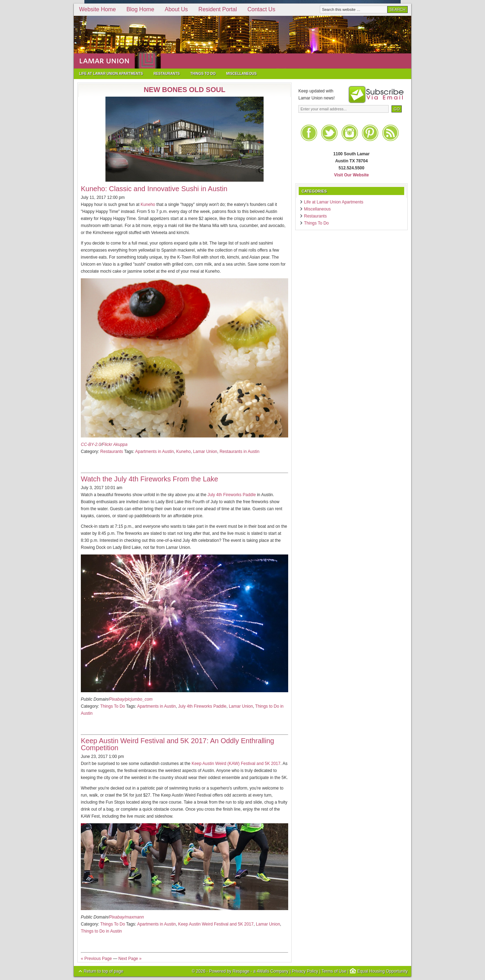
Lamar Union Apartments (242, 42)
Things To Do (203, 74)
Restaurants (167, 74)
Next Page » (130, 959)
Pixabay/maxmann (127, 917)
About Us (176, 9)
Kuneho (148, 205)
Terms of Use (334, 971)
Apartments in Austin (155, 452)
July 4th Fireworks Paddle (231, 495)
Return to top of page (104, 971)
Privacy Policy (305, 971)
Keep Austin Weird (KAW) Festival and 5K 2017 (236, 764)
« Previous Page (96, 959)
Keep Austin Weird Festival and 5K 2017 (216, 924)
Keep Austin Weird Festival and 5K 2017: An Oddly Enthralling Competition (177, 744)
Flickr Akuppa (115, 444)
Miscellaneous (242, 74)
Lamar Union (205, 452)
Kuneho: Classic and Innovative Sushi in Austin (154, 189)
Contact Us (261, 9)
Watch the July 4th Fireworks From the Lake (150, 479)
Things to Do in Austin (101, 931)
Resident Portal (218, 9)
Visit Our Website (352, 175)
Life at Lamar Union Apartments (111, 74)
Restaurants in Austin (240, 452)
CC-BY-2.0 (91, 444)
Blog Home (140, 9)
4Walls (263, 971)
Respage (241, 971)
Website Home (98, 9)
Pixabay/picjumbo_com (131, 699)
